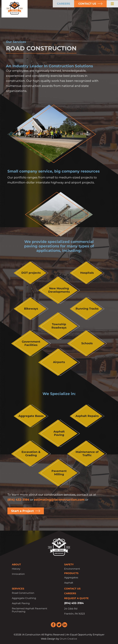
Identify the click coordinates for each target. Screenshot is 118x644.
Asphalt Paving (21, 603)
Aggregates (71, 578)
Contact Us (72, 589)
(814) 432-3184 (18, 500)
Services (18, 589)
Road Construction (23, 593)
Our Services (16, 42)
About (16, 564)
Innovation (18, 574)
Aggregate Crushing (24, 598)
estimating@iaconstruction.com (59, 500)
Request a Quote (76, 598)
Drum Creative (68, 639)
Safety (69, 564)
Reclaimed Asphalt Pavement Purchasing (30, 610)
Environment (72, 569)
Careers (70, 593)
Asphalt (69, 583)
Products (71, 573)
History (16, 569)
